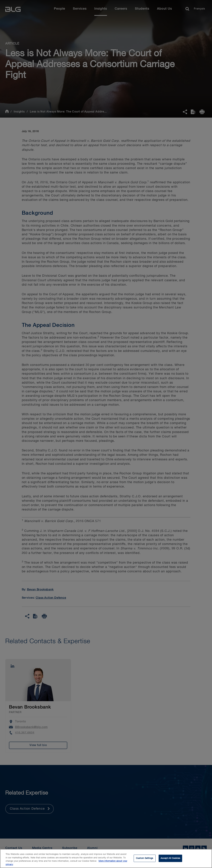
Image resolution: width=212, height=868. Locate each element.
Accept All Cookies (170, 861)
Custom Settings (145, 861)
